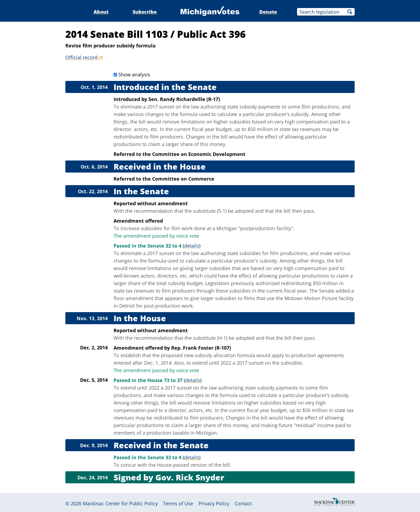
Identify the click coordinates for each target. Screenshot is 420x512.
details (192, 246)
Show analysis (134, 74)
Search (350, 12)
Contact (243, 503)
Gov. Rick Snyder (190, 477)
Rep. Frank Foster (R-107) (201, 348)
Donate (268, 12)
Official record (81, 57)
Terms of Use (178, 503)
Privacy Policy (214, 503)
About (101, 12)
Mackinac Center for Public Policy (120, 503)
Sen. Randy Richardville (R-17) (184, 99)
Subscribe (145, 12)
